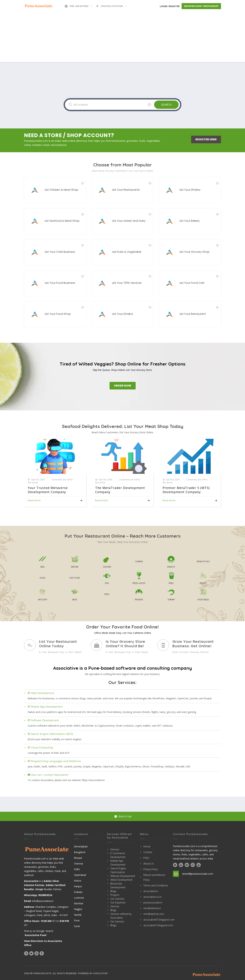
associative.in (151, 891)
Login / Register (170, 6)
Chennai (78, 864)
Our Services (117, 899)
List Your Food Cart (192, 283)
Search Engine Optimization (118, 870)
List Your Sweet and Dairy (129, 221)
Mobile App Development (118, 863)
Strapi (39, 889)
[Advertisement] (122, 38)
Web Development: (41, 693)
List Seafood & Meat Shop (62, 221)
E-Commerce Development (118, 855)
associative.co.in (152, 897)
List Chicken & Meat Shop (62, 190)
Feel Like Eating (77, 6)
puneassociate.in (153, 903)
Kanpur (78, 886)
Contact (148, 852)
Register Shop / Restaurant (201, 6)
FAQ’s (146, 858)
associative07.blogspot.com (156, 920)
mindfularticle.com (154, 914)
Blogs (113, 891)
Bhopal (78, 858)
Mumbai (79, 903)
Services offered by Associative (121, 916)
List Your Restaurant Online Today (58, 644)
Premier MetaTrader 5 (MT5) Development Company (186, 490)
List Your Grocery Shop (195, 252)
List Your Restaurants (126, 190)
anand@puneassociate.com (198, 874)
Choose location (109, 6)
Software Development (43, 720)
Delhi (77, 869)
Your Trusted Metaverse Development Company (48, 490)
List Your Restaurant (193, 314)
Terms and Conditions (156, 885)
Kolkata (78, 892)
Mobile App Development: (45, 707)
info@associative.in (43, 901)
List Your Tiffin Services (127, 283)
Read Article (34, 500)
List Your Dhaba (190, 190)
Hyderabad (80, 875)
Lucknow (79, 898)
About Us (149, 864)
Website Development (123, 876)
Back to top (123, 816)
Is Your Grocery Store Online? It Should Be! (125, 644)
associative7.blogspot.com (156, 925)
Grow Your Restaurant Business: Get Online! (193, 644)
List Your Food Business (60, 283)
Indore (78, 881)
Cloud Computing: (41, 748)
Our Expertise (118, 903)
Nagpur (78, 909)
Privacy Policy (151, 869)
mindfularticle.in (152, 908)
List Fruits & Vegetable (127, 252)
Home (147, 846)
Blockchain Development (118, 885)
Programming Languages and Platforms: (54, 761)
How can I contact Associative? (48, 775)
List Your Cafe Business (60, 252)
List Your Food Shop (58, 314)
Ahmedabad (81, 846)
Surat (77, 926)
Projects (115, 895)
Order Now (123, 386)
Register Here (206, 139)
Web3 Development (121, 880)
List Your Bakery (190, 221)
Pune (77, 920)
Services (115, 849)
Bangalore (80, 852)
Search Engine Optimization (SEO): (51, 734)
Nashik (78, 915)
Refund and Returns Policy (154, 877)
